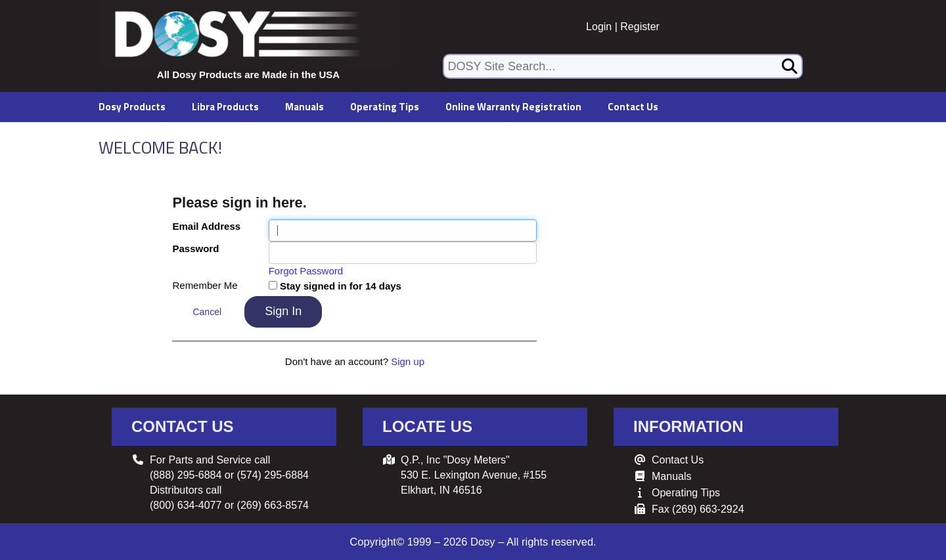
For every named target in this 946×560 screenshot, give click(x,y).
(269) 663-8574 (273, 505)
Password (195, 248)
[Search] (790, 66)
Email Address (206, 226)
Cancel (207, 312)
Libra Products (225, 107)
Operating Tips (385, 107)
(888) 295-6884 (186, 475)
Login (599, 27)
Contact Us (633, 107)
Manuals (304, 107)
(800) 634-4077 (186, 505)
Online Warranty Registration (513, 107)
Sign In (283, 311)
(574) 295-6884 (273, 475)
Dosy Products (132, 107)
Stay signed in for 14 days (341, 286)
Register (640, 27)
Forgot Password (306, 271)
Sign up (408, 361)
